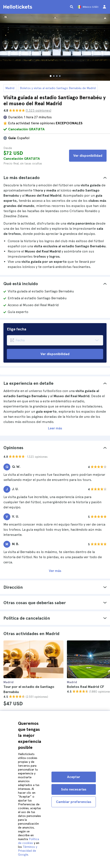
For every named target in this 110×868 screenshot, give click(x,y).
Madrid (10, 88)
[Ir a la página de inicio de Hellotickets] (18, 7)
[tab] (55, 178)
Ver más (55, 571)
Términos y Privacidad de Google (28, 851)
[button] (55, 178)
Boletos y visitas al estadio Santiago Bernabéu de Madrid (58, 88)
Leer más (55, 428)
